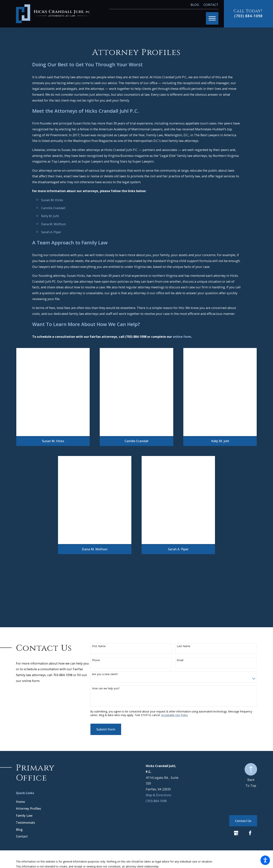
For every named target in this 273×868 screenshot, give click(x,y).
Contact (211, 5)
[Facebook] (250, 833)
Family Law (24, 815)
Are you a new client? (105, 674)
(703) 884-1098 (248, 16)
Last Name (184, 646)
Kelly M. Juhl (50, 216)
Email (180, 660)
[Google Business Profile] (236, 833)
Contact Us (243, 821)
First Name (99, 646)
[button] (265, 860)
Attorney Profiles (28, 808)
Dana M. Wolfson (53, 224)
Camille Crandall (53, 208)
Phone (96, 660)
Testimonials (25, 822)
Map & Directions (158, 795)
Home (20, 802)
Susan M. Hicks (52, 200)
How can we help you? (106, 689)
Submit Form (106, 729)
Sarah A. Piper (51, 232)
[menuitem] (51, 802)
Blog (195, 5)
